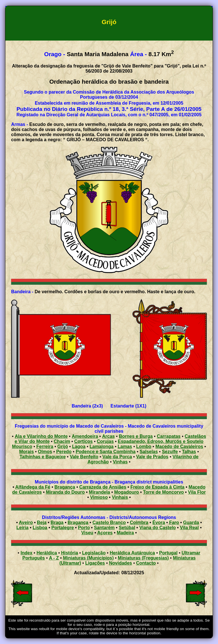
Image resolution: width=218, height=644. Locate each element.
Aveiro (26, 522)
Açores (105, 533)
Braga (57, 522)
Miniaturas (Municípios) (88, 558)
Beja (42, 522)
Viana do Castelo (158, 528)
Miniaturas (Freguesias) (143, 558)
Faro (174, 522)
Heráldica (47, 553)
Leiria (23, 528)
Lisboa (40, 528)
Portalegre (63, 528)
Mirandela (99, 492)
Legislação (94, 553)
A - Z (54, 558)
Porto (84, 528)
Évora (159, 522)
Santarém (104, 528)
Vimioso (99, 497)
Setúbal (127, 528)
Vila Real (189, 528)
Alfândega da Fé (33, 487)
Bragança (65, 487)
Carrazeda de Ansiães (103, 487)
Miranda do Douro (65, 492)
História (70, 553)
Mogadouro (126, 492)
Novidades (120, 563)
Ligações (95, 563)
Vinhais (120, 497)
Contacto (146, 563)
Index (26, 553)
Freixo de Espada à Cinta (157, 487)
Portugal (168, 553)
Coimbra (139, 522)
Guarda (191, 522)
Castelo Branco (109, 522)
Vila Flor (197, 492)
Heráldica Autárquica (132, 553)
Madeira (125, 533)
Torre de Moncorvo (163, 492)
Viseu (87, 533)
